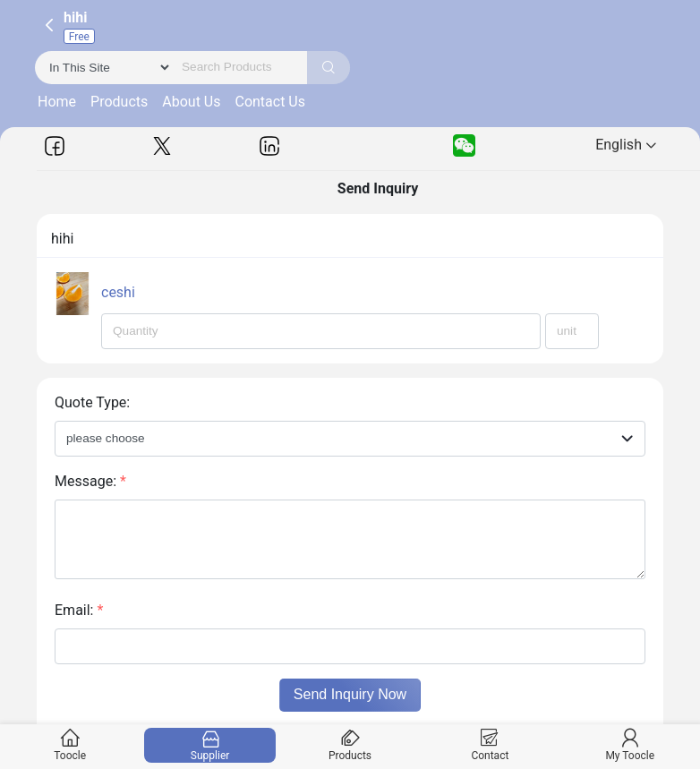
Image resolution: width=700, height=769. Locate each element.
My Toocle (630, 745)
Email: (79, 610)
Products (119, 102)
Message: (90, 481)
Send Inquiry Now (350, 694)
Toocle (70, 745)
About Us (191, 102)
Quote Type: (92, 402)
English (626, 145)
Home (57, 102)
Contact (490, 745)
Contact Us (270, 102)
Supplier (210, 745)
